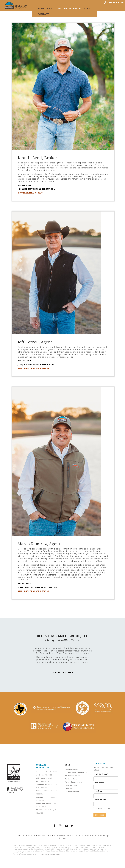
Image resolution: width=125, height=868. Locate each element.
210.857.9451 (24, 583)
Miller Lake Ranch (44, 778)
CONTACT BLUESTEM (62, 672)
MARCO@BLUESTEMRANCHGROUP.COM (38, 587)
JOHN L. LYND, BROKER (15, 791)
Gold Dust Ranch (43, 781)
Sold (87, 9)
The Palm (68, 788)
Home (41, 9)
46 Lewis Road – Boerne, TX (76, 773)
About (51, 9)
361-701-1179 (24, 361)
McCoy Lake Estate (72, 776)
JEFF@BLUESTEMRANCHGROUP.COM (36, 364)
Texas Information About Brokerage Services (84, 837)
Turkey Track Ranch (73, 782)
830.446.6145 (24, 185)
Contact (43, 14)
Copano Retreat (71, 769)
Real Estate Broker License (50, 855)
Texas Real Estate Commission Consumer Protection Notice (44, 836)
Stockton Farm (71, 785)
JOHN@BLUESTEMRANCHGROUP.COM (37, 189)
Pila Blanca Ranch (72, 791)
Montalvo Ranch (71, 779)
